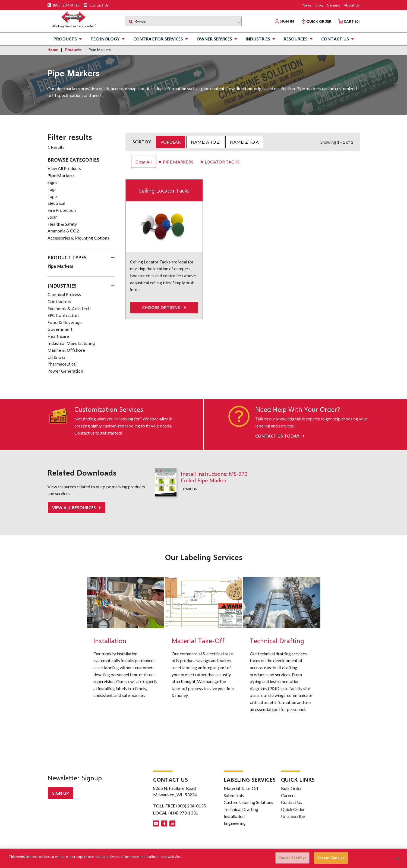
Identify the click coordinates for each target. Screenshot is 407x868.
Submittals (234, 795)
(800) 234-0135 (64, 5)
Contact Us (96, 5)
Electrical (56, 203)
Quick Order (293, 809)
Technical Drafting (241, 809)
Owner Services (214, 39)
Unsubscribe (293, 816)
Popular (171, 142)
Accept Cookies (331, 858)
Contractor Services (158, 39)
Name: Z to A (244, 142)
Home (53, 50)
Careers (333, 5)
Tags (52, 189)
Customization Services (109, 409)
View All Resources (75, 507)
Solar (52, 217)
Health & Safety (62, 224)
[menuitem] (285, 21)
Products (65, 39)
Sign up (61, 793)
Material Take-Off (241, 788)
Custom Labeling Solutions (248, 802)
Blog (319, 5)
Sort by (142, 142)
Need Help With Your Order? (298, 409)
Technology (105, 39)
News (307, 5)
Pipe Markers (61, 175)
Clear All (143, 162)
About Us (352, 5)
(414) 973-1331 (183, 813)
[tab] (81, 258)
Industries (258, 39)
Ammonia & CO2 (63, 231)
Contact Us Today (280, 436)
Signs (52, 182)
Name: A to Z (205, 142)
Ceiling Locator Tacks (164, 190)
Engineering (235, 823)
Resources (296, 39)
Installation (234, 816)
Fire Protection (62, 210)
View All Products (64, 168)
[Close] (397, 858)
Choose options (164, 307)
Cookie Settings (292, 858)
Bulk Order (291, 788)
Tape (52, 196)
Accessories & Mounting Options (78, 238)
